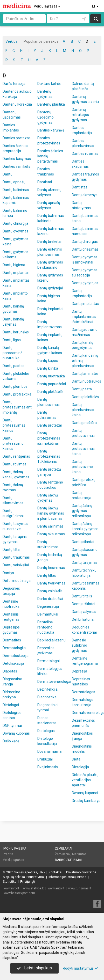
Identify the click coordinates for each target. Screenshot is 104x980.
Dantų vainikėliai (16, 565)
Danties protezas (17, 138)
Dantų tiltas (47, 575)
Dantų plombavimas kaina (83, 410)
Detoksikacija (13, 663)
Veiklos (12, 41)
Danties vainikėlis (16, 166)
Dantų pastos (13, 366)
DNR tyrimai (12, 726)
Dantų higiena (14, 265)
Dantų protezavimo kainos (13, 443)
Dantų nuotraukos (86, 381)
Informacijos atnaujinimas (67, 877)
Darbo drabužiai (50, 599)
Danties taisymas (17, 159)
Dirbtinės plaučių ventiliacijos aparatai (85, 780)
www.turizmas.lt (80, 888)
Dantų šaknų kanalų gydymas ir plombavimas (51, 513)
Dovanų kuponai (85, 793)
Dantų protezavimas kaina (83, 449)
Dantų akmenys (85, 195)
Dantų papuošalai (52, 384)
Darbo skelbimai (68, 860)
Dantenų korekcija (17, 104)
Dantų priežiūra (84, 423)
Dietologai (11, 705)
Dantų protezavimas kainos (14, 425)
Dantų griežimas (85, 249)
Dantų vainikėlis (50, 591)
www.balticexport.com (19, 893)
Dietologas (46, 731)
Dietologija (80, 767)
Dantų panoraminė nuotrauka (12, 353)
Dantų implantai (16, 273)
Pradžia (8, 854)
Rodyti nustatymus (80, 968)
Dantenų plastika (51, 104)
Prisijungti (28, 882)
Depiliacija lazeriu (51, 640)
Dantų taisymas (85, 562)
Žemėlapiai (64, 849)
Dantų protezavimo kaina (82, 467)
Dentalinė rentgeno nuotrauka (46, 627)
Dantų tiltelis (82, 596)
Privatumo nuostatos (81, 872)
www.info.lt (11, 888)
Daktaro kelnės (49, 84)
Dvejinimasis (48, 767)
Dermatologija (14, 648)
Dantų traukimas (16, 557)
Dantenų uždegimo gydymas (46, 117)
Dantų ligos (12, 340)
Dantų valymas (84, 612)
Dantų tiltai (11, 550)
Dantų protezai (50, 425)
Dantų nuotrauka (51, 376)
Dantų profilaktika (17, 394)
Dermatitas (12, 640)
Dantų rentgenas (16, 456)
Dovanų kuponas (16, 733)
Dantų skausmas (51, 534)
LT (96, 6)
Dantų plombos (15, 386)
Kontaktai (56, 872)
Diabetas (10, 671)
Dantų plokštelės (85, 397)
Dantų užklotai (84, 604)
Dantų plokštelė (50, 392)
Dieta (76, 759)
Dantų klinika (48, 368)
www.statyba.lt (33, 888)
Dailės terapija (14, 84)
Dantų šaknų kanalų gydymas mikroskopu (85, 529)
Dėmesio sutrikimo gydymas (79, 645)
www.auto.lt (56, 888)
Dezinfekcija (47, 689)
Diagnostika (47, 697)
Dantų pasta (82, 389)
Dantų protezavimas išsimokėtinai (49, 438)
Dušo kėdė (11, 741)
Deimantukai (48, 614)
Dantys (8, 573)
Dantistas (80, 187)
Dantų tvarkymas (51, 583)
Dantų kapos (48, 361)
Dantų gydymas (15, 231)
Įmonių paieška (15, 849)
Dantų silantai (83, 542)
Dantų (8, 174)
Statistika (10, 882)
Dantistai (45, 182)
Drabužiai (45, 759)
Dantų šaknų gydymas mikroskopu (82, 511)
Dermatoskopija (16, 656)
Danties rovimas (85, 153)
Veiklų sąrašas (47, 6)
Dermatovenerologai (54, 682)
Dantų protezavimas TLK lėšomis (49, 456)
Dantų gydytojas (85, 283)
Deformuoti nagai (17, 581)
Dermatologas (84, 692)
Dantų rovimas (15, 464)
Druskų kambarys (86, 801)
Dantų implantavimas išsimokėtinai (84, 317)
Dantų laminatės (85, 374)
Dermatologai (48, 661)
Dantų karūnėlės (16, 332)
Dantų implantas (85, 304)
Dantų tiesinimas (51, 568)
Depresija (79, 671)
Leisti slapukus (34, 968)
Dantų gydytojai (50, 288)
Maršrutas (79, 854)
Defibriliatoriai (83, 619)
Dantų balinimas (16, 190)
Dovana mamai (50, 751)
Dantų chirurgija (15, 223)
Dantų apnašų (14, 182)
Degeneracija (48, 606)
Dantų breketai (49, 242)
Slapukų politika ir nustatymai (24, 877)
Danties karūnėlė (51, 130)
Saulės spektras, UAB (30, 872)
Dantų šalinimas (50, 526)
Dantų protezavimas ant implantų (17, 407)
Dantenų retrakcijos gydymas (80, 115)
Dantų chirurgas (85, 242)
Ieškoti (96, 19)
